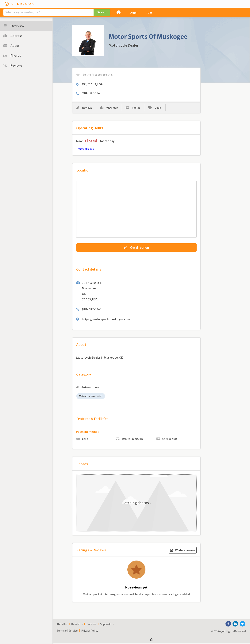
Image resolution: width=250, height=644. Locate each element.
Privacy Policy (90, 632)
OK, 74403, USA (92, 84)
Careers (91, 625)
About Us (62, 625)
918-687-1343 (92, 93)
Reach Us (77, 625)
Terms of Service (67, 632)
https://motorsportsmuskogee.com (106, 320)
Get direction (136, 248)
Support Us (107, 625)
